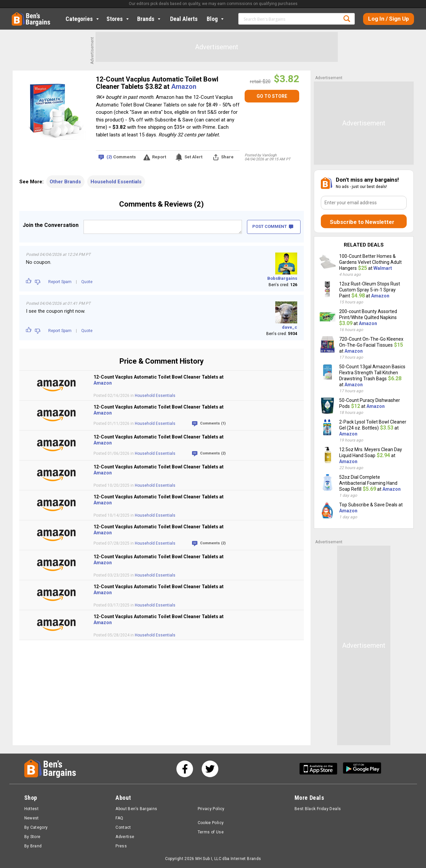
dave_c (290, 327)
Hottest (32, 809)
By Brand (33, 846)
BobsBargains (282, 278)
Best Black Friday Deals (318, 809)
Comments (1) (213, 423)
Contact (123, 827)
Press (121, 846)
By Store (32, 837)
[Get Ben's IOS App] (321, 769)
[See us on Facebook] (185, 769)
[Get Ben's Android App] (362, 769)
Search (347, 19)
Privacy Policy (211, 809)
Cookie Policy (211, 823)
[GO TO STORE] (272, 96)
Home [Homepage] (17, 15)
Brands (149, 19)
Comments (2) (213, 453)
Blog (216, 19)
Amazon (184, 87)
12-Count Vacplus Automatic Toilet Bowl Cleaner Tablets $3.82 (157, 83)
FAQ (119, 818)
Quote (87, 282)
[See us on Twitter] (210, 769)
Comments (121, 157)
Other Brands (65, 182)
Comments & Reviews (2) (161, 204)
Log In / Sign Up (389, 19)
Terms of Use (211, 832)
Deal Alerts (184, 19)
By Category (36, 827)
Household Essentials (116, 182)
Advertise (125, 837)
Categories (83, 19)
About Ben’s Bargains (136, 809)
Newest (32, 818)
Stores (118, 19)
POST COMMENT (273, 226)
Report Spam (60, 282)
